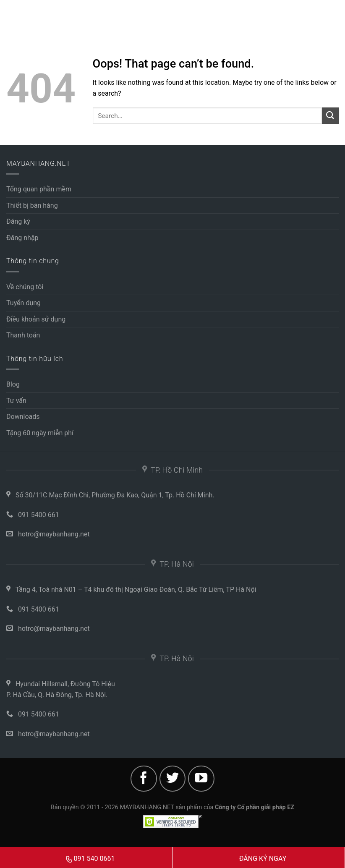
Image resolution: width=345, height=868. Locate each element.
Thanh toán (23, 335)
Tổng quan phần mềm (39, 189)
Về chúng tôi (25, 287)
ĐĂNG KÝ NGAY (263, 859)
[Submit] (330, 116)
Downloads (23, 417)
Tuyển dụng (24, 303)
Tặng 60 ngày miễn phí (40, 433)
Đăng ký (18, 221)
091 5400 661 (39, 515)
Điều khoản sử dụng (36, 319)
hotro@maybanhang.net (54, 534)
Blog (13, 384)
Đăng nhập (22, 238)
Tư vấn (16, 401)
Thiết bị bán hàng (32, 205)
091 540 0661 (90, 859)
